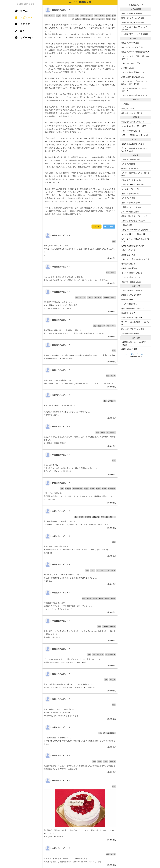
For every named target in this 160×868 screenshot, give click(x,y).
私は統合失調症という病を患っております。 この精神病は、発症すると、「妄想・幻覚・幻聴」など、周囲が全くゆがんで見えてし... (80, 518)
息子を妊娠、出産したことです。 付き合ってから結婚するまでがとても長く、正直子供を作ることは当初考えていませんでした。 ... (80, 246)
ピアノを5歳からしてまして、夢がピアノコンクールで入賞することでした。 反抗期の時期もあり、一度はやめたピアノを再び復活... (80, 656)
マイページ (23, 38)
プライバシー (141, 354)
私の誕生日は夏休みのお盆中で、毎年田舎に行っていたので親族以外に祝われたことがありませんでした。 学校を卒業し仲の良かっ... (80, 809)
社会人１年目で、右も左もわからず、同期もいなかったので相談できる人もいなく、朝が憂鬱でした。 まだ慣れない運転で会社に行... (80, 435)
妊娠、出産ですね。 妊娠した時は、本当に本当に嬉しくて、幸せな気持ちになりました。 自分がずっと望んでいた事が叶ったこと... (80, 463)
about (127, 354)
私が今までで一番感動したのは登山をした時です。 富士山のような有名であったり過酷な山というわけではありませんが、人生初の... (80, 274)
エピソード (23, 17)
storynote (26, 4)
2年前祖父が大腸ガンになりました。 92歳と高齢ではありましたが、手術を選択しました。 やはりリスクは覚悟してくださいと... (80, 300)
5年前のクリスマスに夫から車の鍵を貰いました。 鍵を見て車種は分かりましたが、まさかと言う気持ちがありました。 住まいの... (80, 573)
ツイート (109, 227)
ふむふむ (96, 227)
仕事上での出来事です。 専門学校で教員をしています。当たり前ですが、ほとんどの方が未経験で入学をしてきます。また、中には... (80, 492)
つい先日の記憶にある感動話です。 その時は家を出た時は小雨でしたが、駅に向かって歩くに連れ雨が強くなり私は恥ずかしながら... (80, 736)
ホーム (20, 11)
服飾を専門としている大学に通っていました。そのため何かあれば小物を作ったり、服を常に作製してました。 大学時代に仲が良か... (80, 629)
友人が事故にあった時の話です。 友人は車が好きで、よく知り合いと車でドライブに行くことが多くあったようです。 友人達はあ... (80, 545)
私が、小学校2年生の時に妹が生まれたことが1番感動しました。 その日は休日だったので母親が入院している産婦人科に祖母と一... (80, 681)
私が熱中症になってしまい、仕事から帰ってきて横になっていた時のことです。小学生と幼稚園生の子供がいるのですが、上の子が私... (80, 763)
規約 (133, 354)
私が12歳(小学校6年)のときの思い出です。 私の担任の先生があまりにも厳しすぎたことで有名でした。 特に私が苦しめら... (80, 405)
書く (19, 31)
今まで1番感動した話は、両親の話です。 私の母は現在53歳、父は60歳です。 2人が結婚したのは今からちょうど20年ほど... (80, 708)
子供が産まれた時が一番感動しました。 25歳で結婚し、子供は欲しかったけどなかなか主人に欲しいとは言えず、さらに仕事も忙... (80, 377)
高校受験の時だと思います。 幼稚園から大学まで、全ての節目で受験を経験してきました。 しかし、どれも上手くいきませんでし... (80, 601)
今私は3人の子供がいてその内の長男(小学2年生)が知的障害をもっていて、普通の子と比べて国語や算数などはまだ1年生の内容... (80, 352)
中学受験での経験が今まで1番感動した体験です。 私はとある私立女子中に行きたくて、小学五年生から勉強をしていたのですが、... (80, 327)
